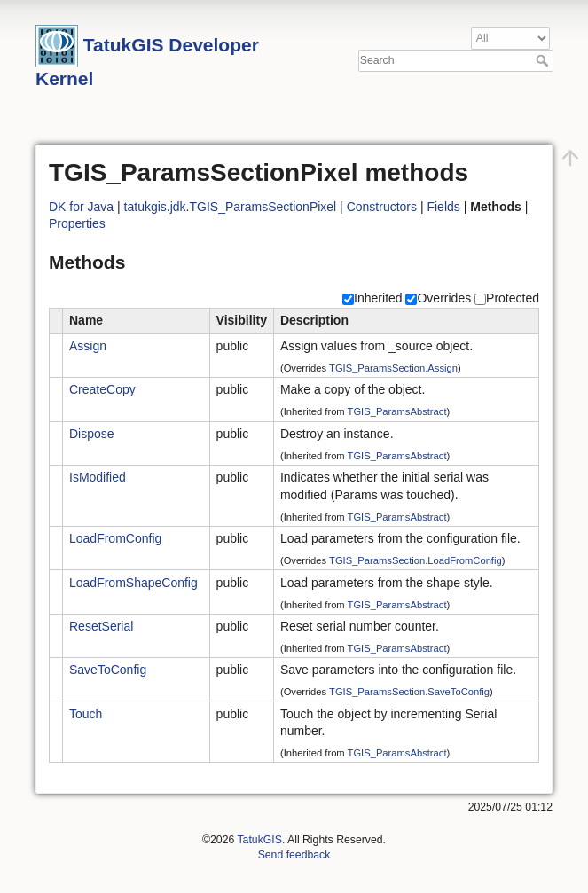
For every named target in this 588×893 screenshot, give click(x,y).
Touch (86, 714)
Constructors (382, 207)
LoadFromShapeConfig (133, 583)
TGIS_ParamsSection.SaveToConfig (409, 692)
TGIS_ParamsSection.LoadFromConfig (416, 560)
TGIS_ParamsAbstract (397, 411)
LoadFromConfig (115, 538)
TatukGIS (259, 840)
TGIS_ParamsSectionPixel (263, 207)
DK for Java (81, 207)
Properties (77, 223)
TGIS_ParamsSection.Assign (393, 368)
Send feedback (294, 855)
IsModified (98, 477)
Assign (88, 346)
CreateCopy (102, 389)
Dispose (92, 434)
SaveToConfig (108, 670)
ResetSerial (101, 626)
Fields (443, 207)
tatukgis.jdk (155, 207)
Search (544, 60)
